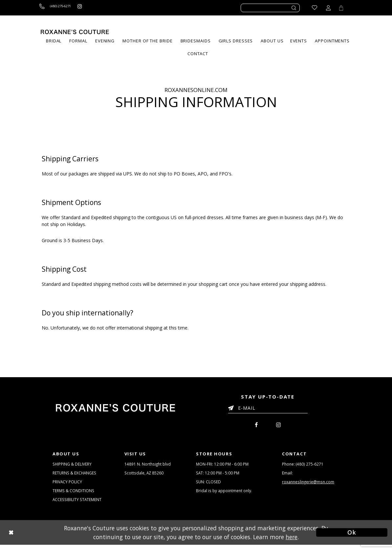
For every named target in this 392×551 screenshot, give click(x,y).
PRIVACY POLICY (68, 486)
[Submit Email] (232, 407)
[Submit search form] (294, 8)
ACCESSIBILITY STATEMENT (78, 505)
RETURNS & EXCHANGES (76, 476)
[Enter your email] (268, 409)
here (292, 543)
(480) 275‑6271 (310, 466)
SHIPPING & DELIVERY (74, 466)
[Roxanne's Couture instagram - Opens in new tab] (91, 8)
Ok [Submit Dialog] (352, 538)
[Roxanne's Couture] (75, 32)
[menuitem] (78, 41)
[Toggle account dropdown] (326, 8)
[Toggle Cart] (340, 8)
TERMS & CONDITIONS (74, 495)
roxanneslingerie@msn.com (310, 486)
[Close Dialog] (40, 539)
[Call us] (60, 8)
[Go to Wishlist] (313, 8)
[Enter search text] (270, 8)
